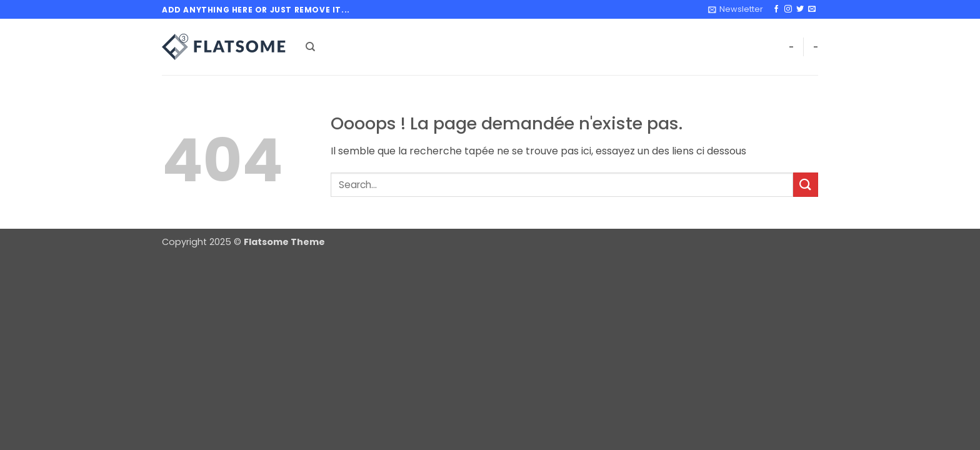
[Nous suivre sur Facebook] (776, 9)
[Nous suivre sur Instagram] (788, 9)
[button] (736, 9)
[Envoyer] (806, 185)
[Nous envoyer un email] (812, 9)
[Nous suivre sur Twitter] (800, 9)
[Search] (310, 47)
